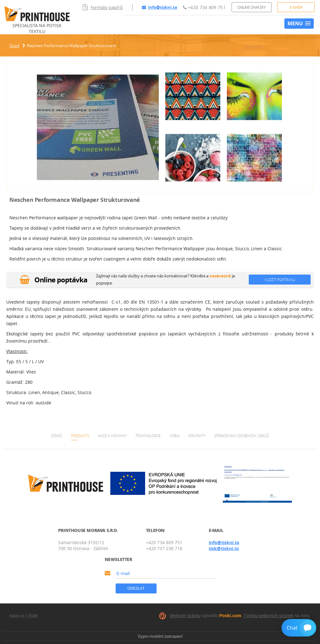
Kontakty (197, 436)
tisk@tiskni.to (224, 548)
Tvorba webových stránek (268, 616)
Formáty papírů (103, 7)
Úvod (14, 46)
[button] (299, 24)
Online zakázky (252, 7)
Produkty (80, 436)
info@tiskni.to (160, 7)
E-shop (296, 7)
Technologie (148, 436)
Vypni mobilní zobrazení (160, 636)
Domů (57, 436)
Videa (174, 436)
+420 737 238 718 (164, 548)
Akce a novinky (112, 436)
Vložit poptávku (280, 280)
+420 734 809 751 (204, 7)
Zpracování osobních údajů (242, 436)
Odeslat (136, 588)
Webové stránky (185, 616)
